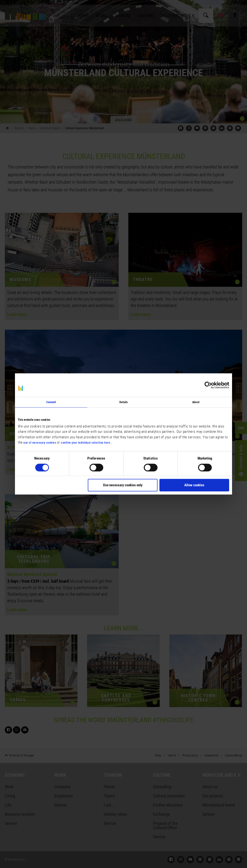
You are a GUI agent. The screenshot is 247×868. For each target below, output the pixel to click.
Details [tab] (124, 402)
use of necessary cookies (40, 443)
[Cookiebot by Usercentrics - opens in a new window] (208, 385)
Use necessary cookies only (123, 485)
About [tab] (196, 402)
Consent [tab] (51, 402)
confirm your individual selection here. (86, 443)
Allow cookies (194, 485)
